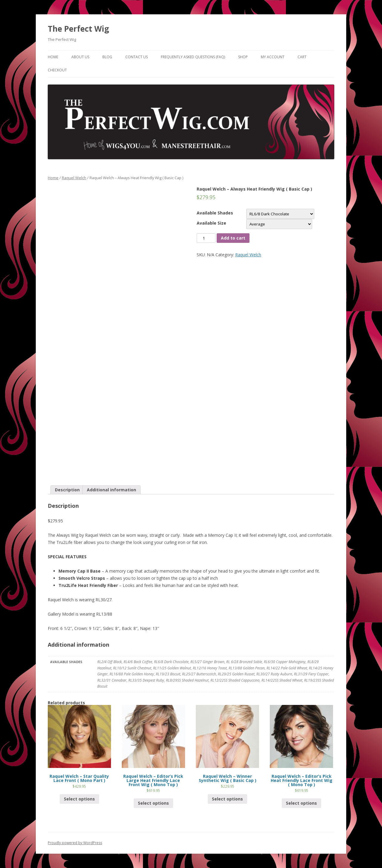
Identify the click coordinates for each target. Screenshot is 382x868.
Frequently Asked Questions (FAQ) (193, 57)
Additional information (111, 490)
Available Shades (215, 213)
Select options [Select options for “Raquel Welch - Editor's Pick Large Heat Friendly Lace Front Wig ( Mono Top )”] (153, 803)
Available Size (211, 223)
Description (67, 490)
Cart (302, 57)
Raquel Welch (74, 178)
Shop (243, 57)
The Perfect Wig (78, 29)
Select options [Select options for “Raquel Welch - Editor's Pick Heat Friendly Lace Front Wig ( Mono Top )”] (301, 803)
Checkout (57, 70)
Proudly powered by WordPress (75, 843)
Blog (107, 57)
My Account (273, 57)
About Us (80, 57)
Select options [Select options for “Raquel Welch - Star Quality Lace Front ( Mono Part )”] (79, 799)
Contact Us (137, 57)
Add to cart (233, 238)
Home (53, 57)
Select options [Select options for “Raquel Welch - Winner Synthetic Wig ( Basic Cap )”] (227, 799)
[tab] (67, 490)
